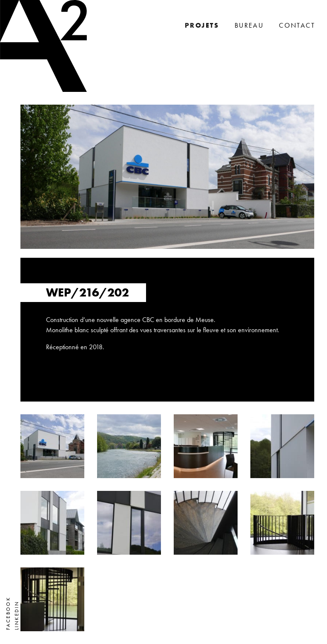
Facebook (8, 613)
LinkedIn (17, 616)
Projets (202, 25)
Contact (297, 25)
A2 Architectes (43, 46)
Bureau (249, 25)
